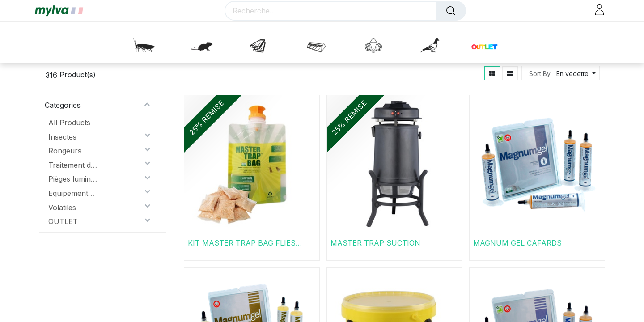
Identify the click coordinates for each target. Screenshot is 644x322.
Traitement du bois (73, 165)
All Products (69, 123)
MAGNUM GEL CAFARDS (517, 243)
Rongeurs (65, 151)
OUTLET (63, 221)
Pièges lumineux (73, 179)
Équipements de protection (73, 193)
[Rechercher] (451, 11)
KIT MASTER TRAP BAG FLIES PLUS (242, 243)
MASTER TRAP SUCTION (375, 243)
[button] (575, 74)
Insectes (62, 137)
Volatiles (62, 208)
